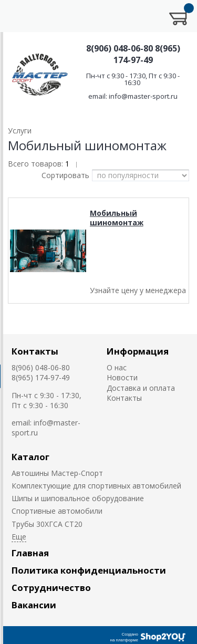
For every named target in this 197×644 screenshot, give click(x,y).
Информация (138, 351)
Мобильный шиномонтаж (117, 218)
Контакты (35, 351)
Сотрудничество (51, 588)
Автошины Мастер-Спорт (57, 473)
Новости (122, 377)
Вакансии (34, 605)
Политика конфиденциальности (89, 570)
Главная (30, 553)
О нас (117, 367)
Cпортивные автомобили (57, 511)
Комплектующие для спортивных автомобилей (96, 486)
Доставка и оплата (141, 388)
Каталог (30, 457)
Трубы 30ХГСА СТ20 (47, 524)
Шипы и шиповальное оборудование (78, 498)
